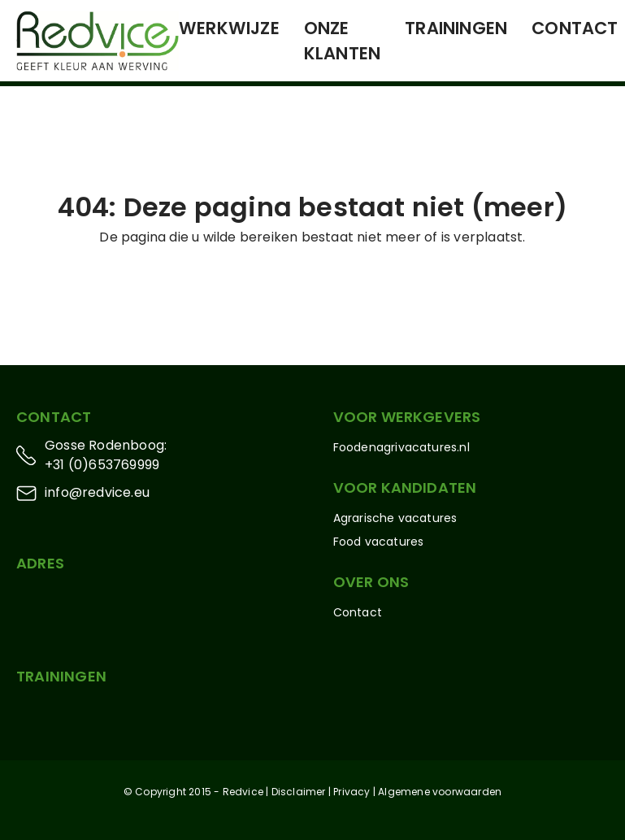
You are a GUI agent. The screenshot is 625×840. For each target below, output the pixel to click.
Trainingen (456, 28)
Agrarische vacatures (395, 518)
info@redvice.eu (97, 492)
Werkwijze (229, 28)
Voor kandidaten (405, 487)
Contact (575, 28)
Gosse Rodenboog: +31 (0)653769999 (106, 455)
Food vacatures (379, 542)
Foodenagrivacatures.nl (401, 447)
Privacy (352, 792)
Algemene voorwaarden (440, 792)
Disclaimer (299, 792)
